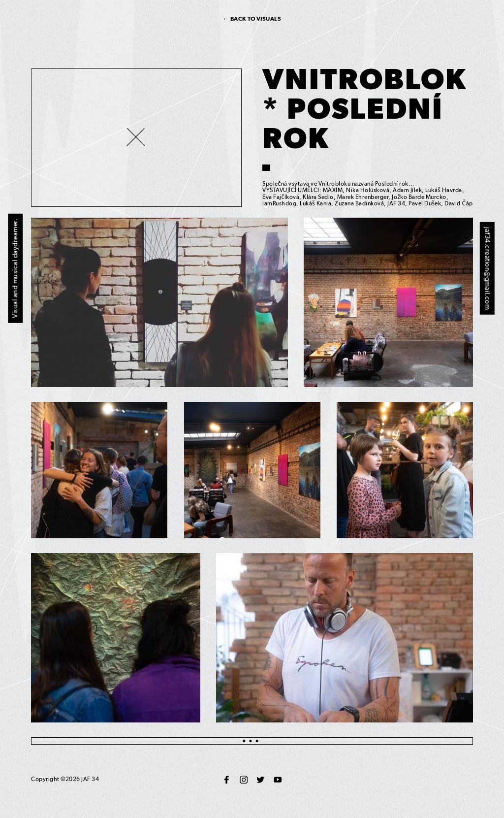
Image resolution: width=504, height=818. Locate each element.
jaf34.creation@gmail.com (488, 268)
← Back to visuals (252, 19)
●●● (252, 741)
